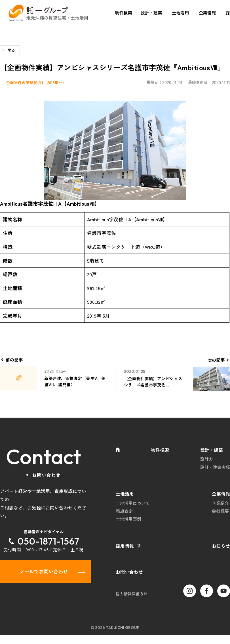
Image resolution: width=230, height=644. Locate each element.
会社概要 (220, 516)
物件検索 (124, 13)
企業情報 (207, 13)
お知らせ (221, 554)
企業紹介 (220, 508)
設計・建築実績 (215, 469)
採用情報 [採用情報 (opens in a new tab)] (125, 554)
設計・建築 (151, 13)
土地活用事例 (128, 525)
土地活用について (133, 508)
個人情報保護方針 (132, 603)
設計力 (207, 460)
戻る (11, 50)
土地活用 (180, 13)
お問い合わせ (129, 581)
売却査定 (124, 516)
